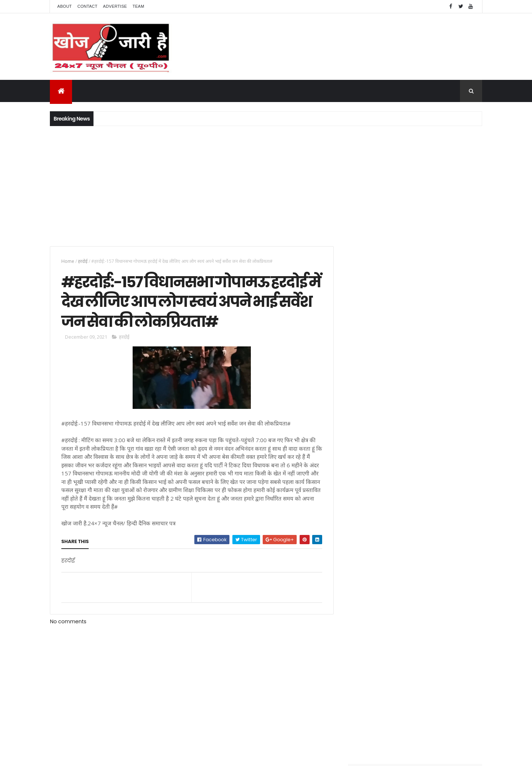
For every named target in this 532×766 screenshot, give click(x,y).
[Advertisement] (266, 185)
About (64, 6)
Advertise (115, 6)
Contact (87, 6)
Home (68, 261)
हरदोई (83, 261)
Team (139, 6)
